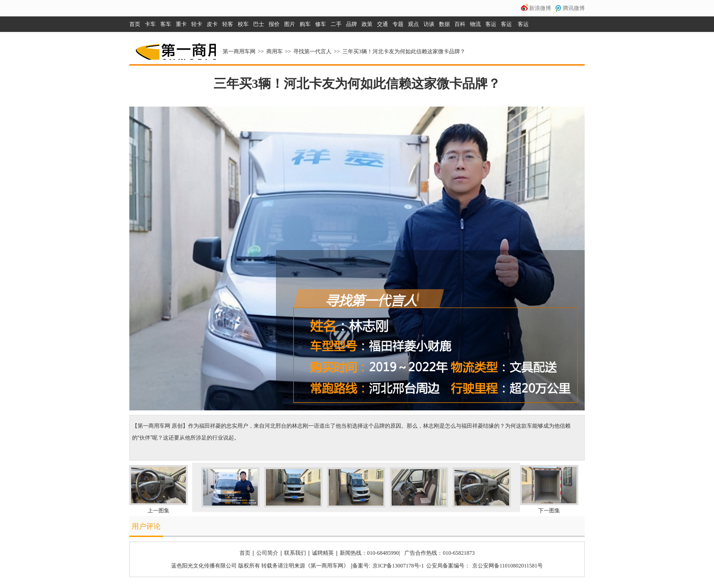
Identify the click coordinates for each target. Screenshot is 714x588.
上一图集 (158, 511)
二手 (336, 24)
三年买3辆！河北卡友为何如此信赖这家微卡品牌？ (404, 51)
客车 (166, 24)
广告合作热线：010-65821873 (439, 553)
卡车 (150, 24)
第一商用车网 (175, 48)
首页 (135, 24)
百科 (460, 24)
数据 (444, 24)
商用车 (275, 51)
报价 (274, 24)
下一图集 (549, 511)
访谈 (429, 24)
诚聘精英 (323, 553)
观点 (413, 24)
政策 (367, 24)
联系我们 (295, 553)
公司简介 (267, 553)
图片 (290, 24)
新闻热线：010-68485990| (370, 553)
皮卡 (212, 24)
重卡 (181, 24)
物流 (475, 24)
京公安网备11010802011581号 (507, 566)
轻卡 (197, 24)
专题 (398, 24)
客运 (491, 24)
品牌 (352, 24)
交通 (382, 24)
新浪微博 (540, 8)
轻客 (228, 24)
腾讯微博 (574, 8)
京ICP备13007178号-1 (398, 566)
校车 (243, 24)
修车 (321, 24)
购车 (305, 24)
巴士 (259, 24)
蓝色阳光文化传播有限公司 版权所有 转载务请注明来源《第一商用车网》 (260, 566)
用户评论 (146, 526)
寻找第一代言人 (312, 51)
